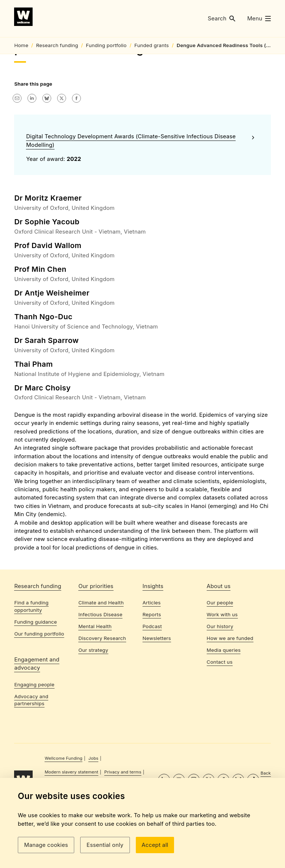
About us (219, 638)
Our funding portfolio (39, 685)
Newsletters (157, 690)
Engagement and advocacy (37, 715)
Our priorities (96, 638)
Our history (220, 678)
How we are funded (230, 690)
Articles (152, 654)
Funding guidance (35, 673)
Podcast (152, 678)
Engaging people (34, 736)
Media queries (224, 702)
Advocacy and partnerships (31, 752)
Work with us (222, 666)
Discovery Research (102, 690)
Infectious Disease (100, 666)
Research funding (38, 638)
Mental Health (95, 678)
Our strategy (93, 702)
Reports (152, 666)
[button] (222, 19)
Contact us (220, 713)
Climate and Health (101, 654)
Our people (220, 654)
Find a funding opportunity (31, 658)
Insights (153, 638)
